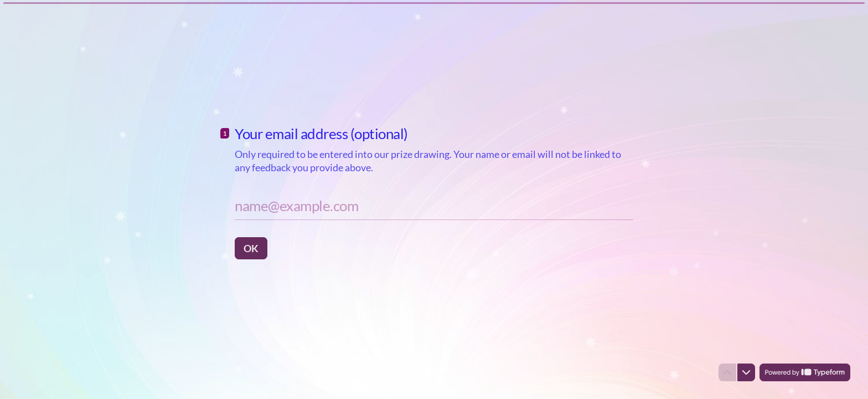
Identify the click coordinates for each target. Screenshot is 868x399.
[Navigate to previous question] (727, 372)
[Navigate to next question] (746, 372)
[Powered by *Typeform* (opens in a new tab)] (805, 372)
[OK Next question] (251, 248)
